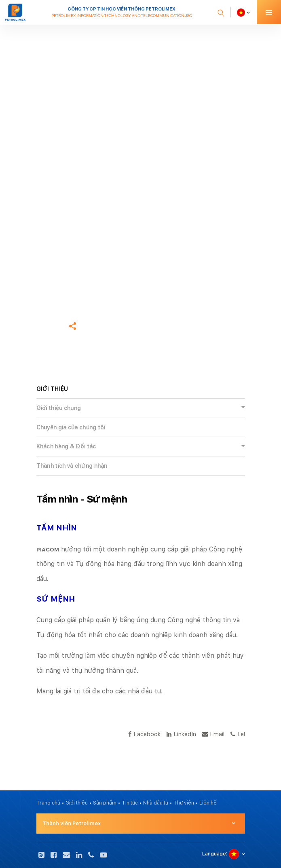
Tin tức (130, 803)
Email (213, 734)
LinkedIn (181, 734)
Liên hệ (208, 803)
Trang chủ (48, 275)
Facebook (144, 734)
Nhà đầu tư (156, 803)
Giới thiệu (77, 803)
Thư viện (184, 803)
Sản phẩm (105, 803)
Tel (238, 734)
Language (214, 854)
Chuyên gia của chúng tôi (71, 427)
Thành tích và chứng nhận (72, 466)
